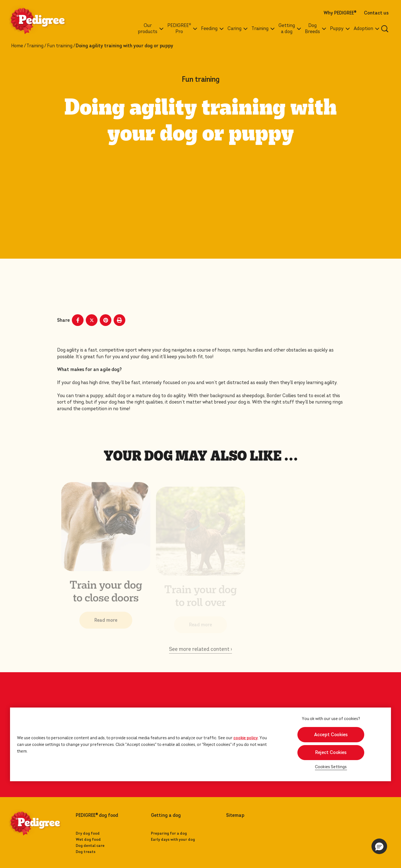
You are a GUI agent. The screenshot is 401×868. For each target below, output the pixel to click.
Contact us (376, 13)
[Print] (119, 320)
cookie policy (246, 738)
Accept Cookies (331, 735)
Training (35, 46)
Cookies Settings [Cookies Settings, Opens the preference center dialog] (331, 767)
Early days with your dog (173, 839)
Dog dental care (90, 846)
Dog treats (86, 852)
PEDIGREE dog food (97, 815)
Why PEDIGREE (340, 13)
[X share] (92, 320)
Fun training (60, 46)
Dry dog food (88, 833)
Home (17, 46)
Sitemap (235, 815)
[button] (379, 846)
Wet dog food (88, 839)
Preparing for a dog (169, 833)
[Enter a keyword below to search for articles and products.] (385, 29)
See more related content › (200, 653)
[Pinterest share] (106, 320)
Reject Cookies (331, 752)
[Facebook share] (78, 320)
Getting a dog (166, 815)
